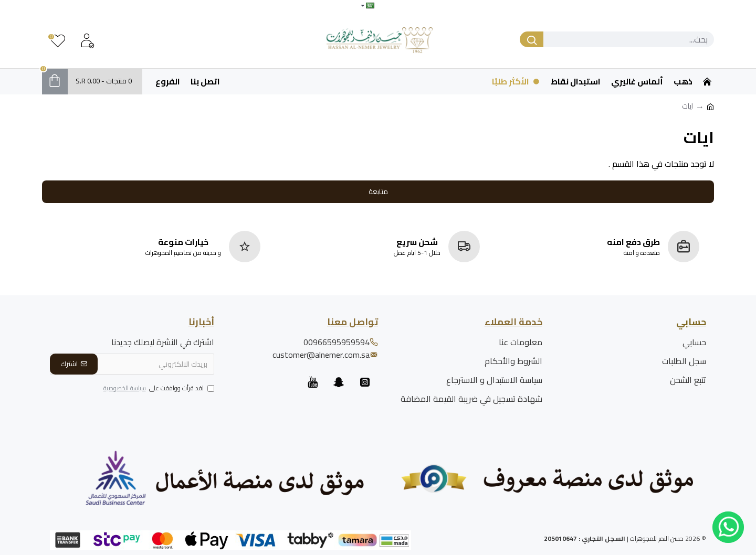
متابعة (378, 191)
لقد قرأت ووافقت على (158, 389)
